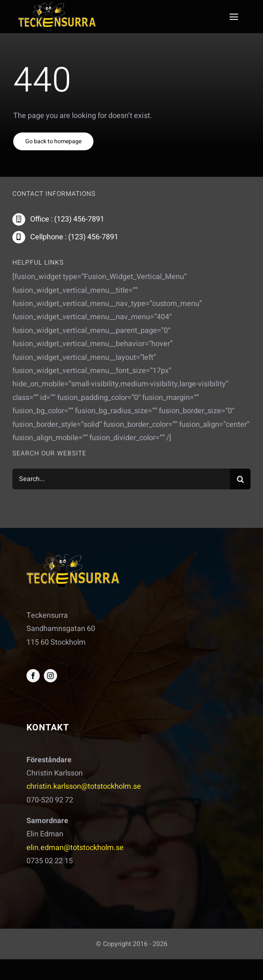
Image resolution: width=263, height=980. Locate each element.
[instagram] (50, 676)
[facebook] (33, 676)
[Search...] (121, 480)
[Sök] (240, 480)
